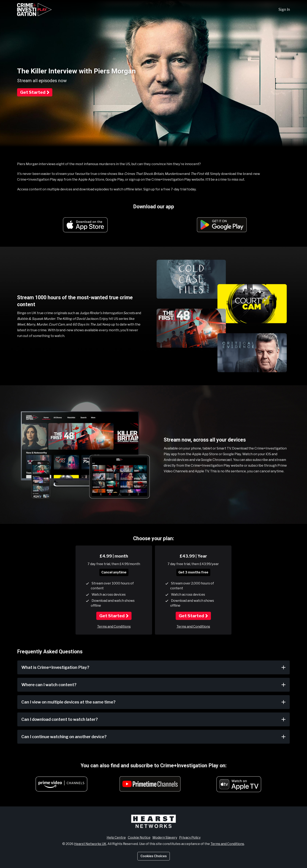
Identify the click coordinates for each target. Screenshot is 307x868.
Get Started (33, 92)
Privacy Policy (190, 837)
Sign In (284, 9)
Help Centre (116, 837)
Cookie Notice (139, 837)
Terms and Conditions (114, 626)
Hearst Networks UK (90, 843)
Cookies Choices (154, 855)
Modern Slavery (165, 837)
